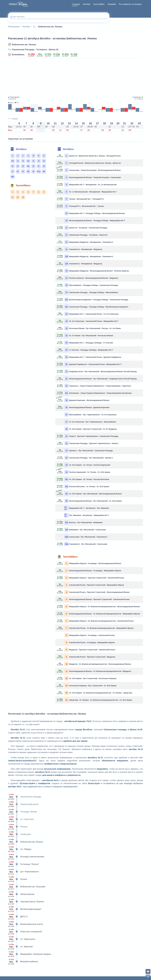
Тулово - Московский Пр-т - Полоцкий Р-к (80, 199)
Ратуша (18, 827)
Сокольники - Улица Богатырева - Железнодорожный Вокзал (89, 170)
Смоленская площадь (25, 797)
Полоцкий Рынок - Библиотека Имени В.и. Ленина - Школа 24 (89, 163)
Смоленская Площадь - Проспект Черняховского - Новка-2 (88, 443)
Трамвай (112, 4)
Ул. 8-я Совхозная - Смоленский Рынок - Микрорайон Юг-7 (88, 321)
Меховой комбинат (23, 962)
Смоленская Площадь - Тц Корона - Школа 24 (35, 50)
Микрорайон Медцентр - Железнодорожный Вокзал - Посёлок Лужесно (93, 271)
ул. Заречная (20, 947)
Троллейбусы (20, 185)
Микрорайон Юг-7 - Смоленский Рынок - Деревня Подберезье (89, 357)
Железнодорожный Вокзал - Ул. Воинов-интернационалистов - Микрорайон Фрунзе (99, 614)
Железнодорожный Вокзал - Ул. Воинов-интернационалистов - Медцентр (94, 671)
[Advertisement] (76, 77)
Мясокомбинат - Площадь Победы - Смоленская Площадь (88, 285)
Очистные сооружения (25, 932)
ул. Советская (21, 819)
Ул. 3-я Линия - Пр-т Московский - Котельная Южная (85, 336)
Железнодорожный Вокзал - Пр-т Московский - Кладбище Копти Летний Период (97, 379)
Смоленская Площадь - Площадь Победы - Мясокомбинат (88, 292)
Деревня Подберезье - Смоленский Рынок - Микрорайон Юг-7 (89, 364)
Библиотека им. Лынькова (27, 887)
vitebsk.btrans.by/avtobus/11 (22, 761)
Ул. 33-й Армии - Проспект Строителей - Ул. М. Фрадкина (91, 429)
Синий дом (19, 834)
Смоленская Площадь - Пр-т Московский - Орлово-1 (85, 458)
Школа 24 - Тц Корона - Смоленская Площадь (82, 228)
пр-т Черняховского (24, 872)
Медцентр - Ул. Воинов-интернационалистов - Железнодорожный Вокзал (94, 664)
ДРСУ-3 (18, 917)
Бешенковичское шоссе (26, 924)
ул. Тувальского (22, 939)
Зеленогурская (21, 894)
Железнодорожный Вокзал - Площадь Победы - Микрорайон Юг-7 (95, 220)
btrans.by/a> (94, 783)
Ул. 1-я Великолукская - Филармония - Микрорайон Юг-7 (87, 192)
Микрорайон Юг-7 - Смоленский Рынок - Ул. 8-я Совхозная (88, 314)
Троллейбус (99, 4)
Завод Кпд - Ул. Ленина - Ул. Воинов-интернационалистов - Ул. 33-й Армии (95, 700)
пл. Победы (20, 849)
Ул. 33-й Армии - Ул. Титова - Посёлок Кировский (84, 465)
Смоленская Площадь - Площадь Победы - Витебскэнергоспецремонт (93, 307)
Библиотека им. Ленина (24, 45)
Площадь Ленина (23, 812)
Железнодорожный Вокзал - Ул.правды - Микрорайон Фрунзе (89, 571)
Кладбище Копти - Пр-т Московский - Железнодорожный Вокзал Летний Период (97, 371)
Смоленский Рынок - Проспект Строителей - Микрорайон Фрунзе (91, 585)
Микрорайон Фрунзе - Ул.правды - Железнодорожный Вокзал (89, 563)
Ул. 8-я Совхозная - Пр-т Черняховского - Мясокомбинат (90, 422)
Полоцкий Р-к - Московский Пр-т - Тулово (80, 206)
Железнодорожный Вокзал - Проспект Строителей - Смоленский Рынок (93, 599)
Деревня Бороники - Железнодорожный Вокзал (83, 400)
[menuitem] (76, 4)
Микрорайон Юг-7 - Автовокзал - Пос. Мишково (87, 508)
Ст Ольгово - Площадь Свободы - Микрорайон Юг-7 (85, 350)
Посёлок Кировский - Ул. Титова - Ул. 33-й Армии (84, 472)
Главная (76, 4)
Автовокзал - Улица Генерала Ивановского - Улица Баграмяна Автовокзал (94, 393)
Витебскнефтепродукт (25, 909)
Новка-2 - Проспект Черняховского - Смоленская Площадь (88, 436)
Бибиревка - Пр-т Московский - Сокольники (81, 530)
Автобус (87, 4)
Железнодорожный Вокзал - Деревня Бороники (83, 407)
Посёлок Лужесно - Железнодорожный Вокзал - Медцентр (88, 278)
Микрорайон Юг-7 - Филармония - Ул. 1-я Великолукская (87, 185)
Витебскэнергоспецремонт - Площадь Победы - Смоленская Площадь (93, 300)
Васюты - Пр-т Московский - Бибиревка (80, 522)
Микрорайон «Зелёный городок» (30, 954)
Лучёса (18, 879)
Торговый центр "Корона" (26, 902)
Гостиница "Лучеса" (24, 864)
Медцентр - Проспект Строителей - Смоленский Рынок (86, 650)
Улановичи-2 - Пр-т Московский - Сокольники (82, 544)
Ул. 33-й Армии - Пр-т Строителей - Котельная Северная (87, 678)
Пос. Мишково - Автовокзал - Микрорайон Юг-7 (87, 515)
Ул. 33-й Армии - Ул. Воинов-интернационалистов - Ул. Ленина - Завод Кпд (95, 693)
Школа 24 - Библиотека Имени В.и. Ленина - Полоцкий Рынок (89, 156)
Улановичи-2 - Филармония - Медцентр (80, 249)
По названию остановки (130, 4)
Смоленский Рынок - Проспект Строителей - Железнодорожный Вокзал (93, 592)
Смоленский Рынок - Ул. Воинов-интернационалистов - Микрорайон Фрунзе (95, 628)
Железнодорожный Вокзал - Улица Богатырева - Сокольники (89, 177)
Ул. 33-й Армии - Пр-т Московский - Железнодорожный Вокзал (89, 493)
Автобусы (18, 149)
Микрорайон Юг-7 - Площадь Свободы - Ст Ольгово (85, 343)
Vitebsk (13, 4)
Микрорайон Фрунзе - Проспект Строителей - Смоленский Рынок (91, 578)
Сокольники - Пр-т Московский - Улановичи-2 (86, 537)
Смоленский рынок (23, 804)
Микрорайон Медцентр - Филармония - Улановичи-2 (85, 242)
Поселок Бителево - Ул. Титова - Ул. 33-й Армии (83, 486)
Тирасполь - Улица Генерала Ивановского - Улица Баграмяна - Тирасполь (94, 386)
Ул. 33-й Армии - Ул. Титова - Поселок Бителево (83, 479)
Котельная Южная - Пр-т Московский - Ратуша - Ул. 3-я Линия (89, 328)
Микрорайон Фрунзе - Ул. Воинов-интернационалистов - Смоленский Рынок (95, 621)
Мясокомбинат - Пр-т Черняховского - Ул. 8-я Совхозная (90, 415)
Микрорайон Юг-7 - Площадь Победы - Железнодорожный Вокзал (95, 213)
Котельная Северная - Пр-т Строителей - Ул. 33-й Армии (87, 686)
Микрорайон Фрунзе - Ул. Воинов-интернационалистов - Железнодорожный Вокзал (99, 606)
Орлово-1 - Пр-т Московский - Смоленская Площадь (85, 451)
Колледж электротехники (26, 857)
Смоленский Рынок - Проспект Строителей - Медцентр (86, 657)
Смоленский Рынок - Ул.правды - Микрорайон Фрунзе (90, 642)
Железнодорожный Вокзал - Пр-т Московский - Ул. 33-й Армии (89, 501)
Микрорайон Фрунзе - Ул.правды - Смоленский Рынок (90, 635)
